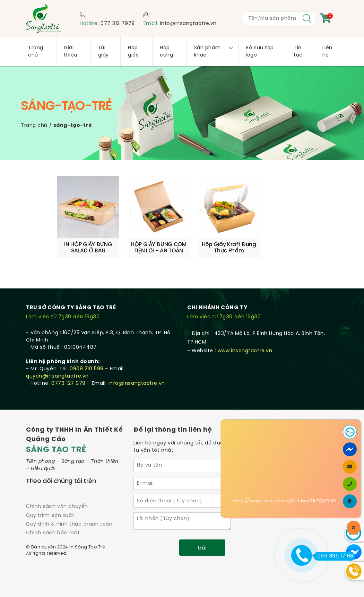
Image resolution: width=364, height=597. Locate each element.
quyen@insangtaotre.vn (57, 376)
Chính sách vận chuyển (57, 506)
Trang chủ (34, 126)
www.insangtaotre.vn (245, 351)
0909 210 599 (87, 369)
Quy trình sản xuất (50, 515)
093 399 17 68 (334, 556)
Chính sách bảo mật (53, 533)
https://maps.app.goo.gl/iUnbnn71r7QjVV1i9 (284, 501)
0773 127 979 (68, 383)
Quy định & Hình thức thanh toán (69, 524)
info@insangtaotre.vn (188, 24)
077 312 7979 (118, 24)
